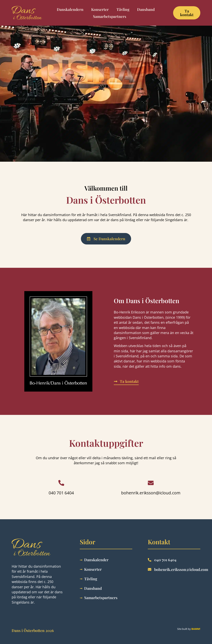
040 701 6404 (61, 493)
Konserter (100, 9)
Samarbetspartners (110, 16)
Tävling (123, 9)
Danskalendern (70, 9)
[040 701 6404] (61, 483)
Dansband (146, 9)
